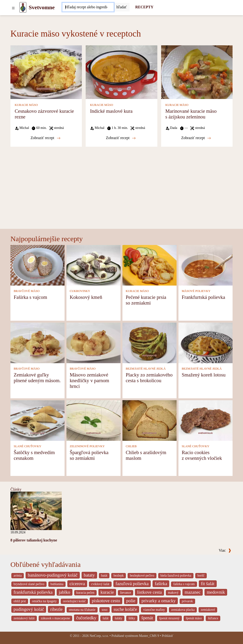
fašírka (161, 584)
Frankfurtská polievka (203, 297)
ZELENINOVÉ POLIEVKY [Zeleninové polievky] (87, 446)
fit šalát (208, 584)
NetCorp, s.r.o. (99, 636)
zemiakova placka (183, 610)
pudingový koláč (29, 609)
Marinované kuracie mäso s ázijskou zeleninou (191, 114)
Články (16, 489)
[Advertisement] (121, 193)
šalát (105, 618)
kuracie (107, 592)
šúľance (213, 618)
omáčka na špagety (44, 601)
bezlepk (119, 576)
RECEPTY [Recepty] (144, 7)
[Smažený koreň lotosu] (206, 343)
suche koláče (125, 609)
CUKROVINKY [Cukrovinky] (80, 291)
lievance (126, 593)
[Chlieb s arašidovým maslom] (150, 420)
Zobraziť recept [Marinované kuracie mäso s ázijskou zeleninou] (196, 138)
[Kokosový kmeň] (93, 265)
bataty (89, 575)
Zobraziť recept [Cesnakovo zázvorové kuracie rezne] (46, 138)
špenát (147, 618)
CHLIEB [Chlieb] (131, 446)
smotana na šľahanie (82, 610)
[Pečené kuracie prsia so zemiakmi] (150, 265)
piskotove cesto (106, 601)
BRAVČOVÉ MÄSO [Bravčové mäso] (27, 291)
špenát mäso (194, 618)
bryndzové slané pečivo (29, 584)
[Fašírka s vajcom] (37, 265)
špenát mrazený (169, 618)
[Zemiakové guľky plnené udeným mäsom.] (37, 343)
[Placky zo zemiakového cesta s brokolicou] (150, 343)
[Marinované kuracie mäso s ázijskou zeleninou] (197, 72)
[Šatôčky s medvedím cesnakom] (37, 420)
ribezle (56, 609)
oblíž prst (20, 601)
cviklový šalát (100, 584)
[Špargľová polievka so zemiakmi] (93, 420)
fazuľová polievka (132, 584)
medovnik (216, 592)
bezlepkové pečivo (142, 576)
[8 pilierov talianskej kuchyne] (36, 510)
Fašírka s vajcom (30, 297)
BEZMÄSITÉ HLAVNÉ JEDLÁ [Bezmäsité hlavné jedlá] (146, 369)
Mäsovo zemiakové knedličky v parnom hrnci (89, 380)
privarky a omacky (159, 601)
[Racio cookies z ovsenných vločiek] (206, 420)
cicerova (77, 584)
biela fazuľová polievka (176, 576)
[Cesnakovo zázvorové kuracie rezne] (46, 72)
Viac (225, 550)
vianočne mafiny (154, 610)
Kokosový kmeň (86, 297)
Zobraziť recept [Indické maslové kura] (121, 138)
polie (131, 601)
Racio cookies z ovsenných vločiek (202, 455)
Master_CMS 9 (149, 636)
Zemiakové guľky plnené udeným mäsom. (37, 378)
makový (173, 593)
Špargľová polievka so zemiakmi (89, 455)
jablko (65, 592)
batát (104, 576)
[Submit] (122, 7)
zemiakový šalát (24, 618)
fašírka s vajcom (184, 584)
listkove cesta (150, 592)
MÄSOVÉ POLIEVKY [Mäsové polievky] (196, 291)
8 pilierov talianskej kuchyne (34, 540)
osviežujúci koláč (74, 601)
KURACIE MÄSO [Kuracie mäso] (26, 105)
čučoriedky (86, 618)
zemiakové (208, 610)
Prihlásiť (168, 636)
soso (104, 610)
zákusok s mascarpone (55, 618)
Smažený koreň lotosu (204, 375)
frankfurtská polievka (33, 592)
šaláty (118, 618)
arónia (18, 576)
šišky (132, 618)
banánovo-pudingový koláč (53, 575)
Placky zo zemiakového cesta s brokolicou (149, 378)
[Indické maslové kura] (121, 72)
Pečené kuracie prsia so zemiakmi (146, 300)
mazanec (193, 592)
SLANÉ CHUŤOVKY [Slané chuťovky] (28, 446)
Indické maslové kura (111, 111)
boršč (201, 576)
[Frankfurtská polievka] (206, 265)
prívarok (187, 601)
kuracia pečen (85, 593)
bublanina (57, 584)
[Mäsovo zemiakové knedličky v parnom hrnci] (93, 343)
